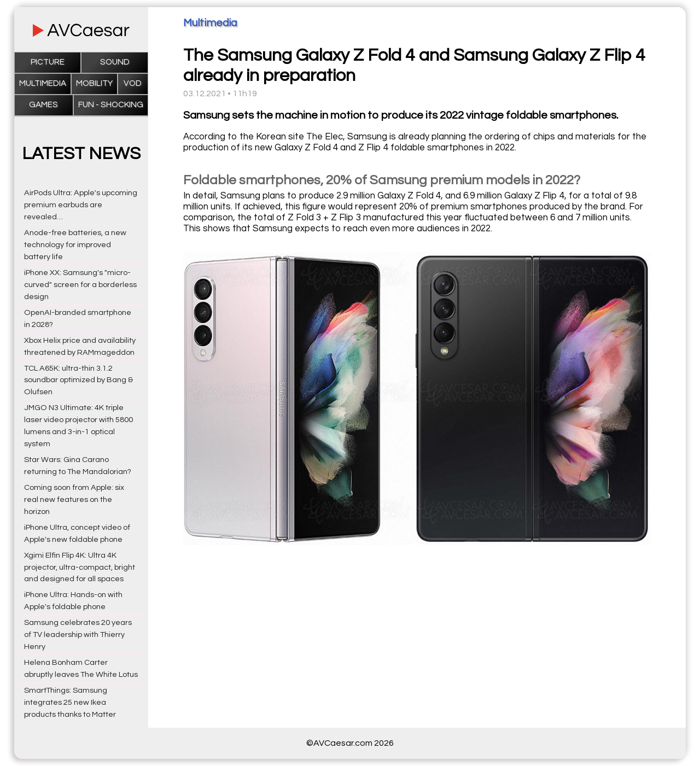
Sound (115, 62)
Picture (48, 62)
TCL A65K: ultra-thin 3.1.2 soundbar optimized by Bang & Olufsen (78, 380)
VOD (133, 83)
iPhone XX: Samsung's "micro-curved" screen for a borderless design (80, 285)
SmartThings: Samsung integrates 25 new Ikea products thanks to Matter (70, 702)
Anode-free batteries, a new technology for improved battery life (75, 245)
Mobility (94, 83)
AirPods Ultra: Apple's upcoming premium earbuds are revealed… (81, 205)
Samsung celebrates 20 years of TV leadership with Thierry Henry (78, 635)
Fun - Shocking (111, 105)
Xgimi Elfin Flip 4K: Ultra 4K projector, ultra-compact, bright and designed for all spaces (80, 567)
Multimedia (43, 83)
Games (43, 105)
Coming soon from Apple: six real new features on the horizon (74, 499)
